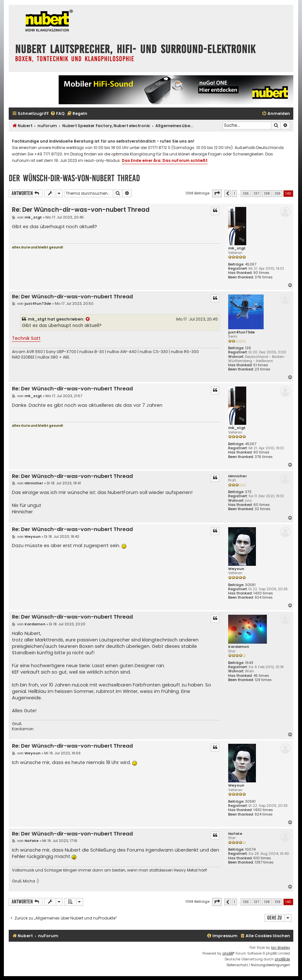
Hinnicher (238, 476)
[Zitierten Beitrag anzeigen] (88, 319)
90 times (261, 273)
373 (248, 492)
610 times (262, 858)
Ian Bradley (281, 948)
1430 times (263, 593)
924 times (264, 597)
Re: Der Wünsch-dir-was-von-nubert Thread (81, 210)
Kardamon (239, 647)
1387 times (264, 862)
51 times (261, 365)
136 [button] (246, 193)
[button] (217, 193)
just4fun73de (242, 332)
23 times (263, 369)
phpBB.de (282, 959)
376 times (264, 277)
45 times (261, 676)
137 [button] (256, 193)
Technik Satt (26, 338)
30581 (250, 585)
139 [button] (278, 193)
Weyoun (236, 569)
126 (248, 348)
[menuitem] (57, 114)
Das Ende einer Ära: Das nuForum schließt (165, 160)
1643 (249, 663)
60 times (262, 505)
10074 (250, 849)
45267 (251, 264)
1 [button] (234, 193)
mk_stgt (237, 248)
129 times (263, 680)
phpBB (228, 953)
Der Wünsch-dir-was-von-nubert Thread (74, 178)
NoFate (235, 834)
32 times (263, 509)
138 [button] (267, 193)
